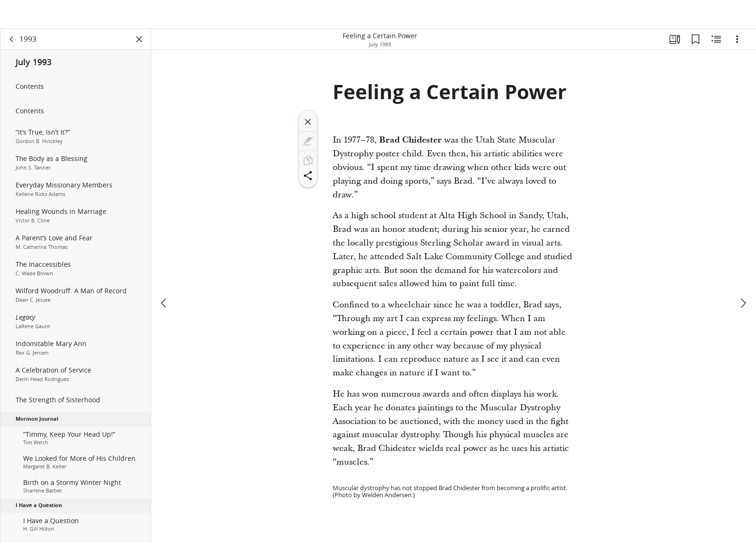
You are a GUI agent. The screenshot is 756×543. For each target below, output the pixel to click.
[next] (743, 281)
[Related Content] (716, 45)
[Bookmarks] (696, 45)
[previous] (164, 281)
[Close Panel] (139, 45)
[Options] (737, 45)
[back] (12, 45)
